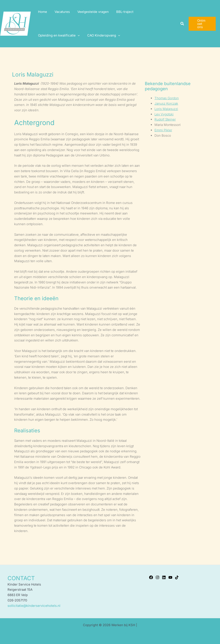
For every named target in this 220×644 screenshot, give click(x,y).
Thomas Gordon (167, 98)
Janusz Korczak (166, 103)
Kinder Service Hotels (95, 633)
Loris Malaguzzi (166, 109)
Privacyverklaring (128, 633)
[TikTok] (177, 577)
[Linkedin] (164, 577)
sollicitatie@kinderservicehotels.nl (34, 606)
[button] (182, 24)
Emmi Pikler (163, 130)
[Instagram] (157, 577)
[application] (77, 35)
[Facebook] (151, 577)
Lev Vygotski (164, 114)
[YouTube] (170, 577)
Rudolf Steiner (165, 119)
